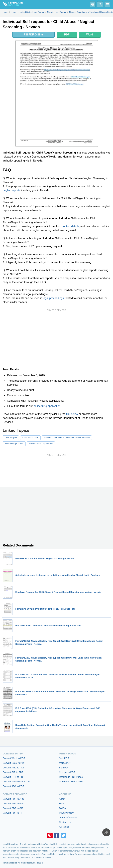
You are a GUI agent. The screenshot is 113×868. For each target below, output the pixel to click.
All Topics (64, 827)
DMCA (63, 808)
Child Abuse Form (30, 438)
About (62, 799)
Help (62, 804)
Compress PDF (67, 772)
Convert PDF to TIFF (14, 813)
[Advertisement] (56, 336)
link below (72, 414)
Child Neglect (11, 438)
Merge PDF (65, 763)
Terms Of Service (68, 818)
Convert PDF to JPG (13, 799)
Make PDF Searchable (71, 782)
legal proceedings (53, 298)
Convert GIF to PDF (13, 772)
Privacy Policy (66, 813)
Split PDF (64, 758)
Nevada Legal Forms (14, 444)
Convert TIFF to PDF (14, 777)
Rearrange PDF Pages (71, 777)
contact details (70, 226)
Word (90, 35)
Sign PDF (64, 768)
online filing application (47, 406)
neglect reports (12, 190)
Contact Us (65, 822)
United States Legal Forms (41, 444)
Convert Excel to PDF (14, 763)
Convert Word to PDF (14, 758)
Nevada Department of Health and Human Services (67, 438)
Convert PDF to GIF (13, 808)
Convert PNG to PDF (14, 768)
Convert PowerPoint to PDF (17, 782)
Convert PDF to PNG (14, 804)
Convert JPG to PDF (13, 786)
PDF (67, 35)
